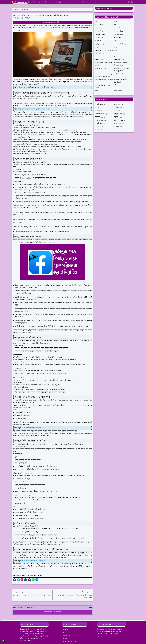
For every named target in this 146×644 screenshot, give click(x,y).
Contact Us (66, 632)
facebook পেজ (74, 115)
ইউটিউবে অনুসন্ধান (36, 104)
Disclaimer (66, 638)
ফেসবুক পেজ (37, 28)
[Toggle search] (132, 2)
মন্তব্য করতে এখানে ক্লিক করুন (53, 612)
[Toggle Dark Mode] (129, 2)
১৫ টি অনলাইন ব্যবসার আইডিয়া (31, 428)
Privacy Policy (67, 635)
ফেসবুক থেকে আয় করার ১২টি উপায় (53, 22)
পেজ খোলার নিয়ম (47, 79)
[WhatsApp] (125, 2)
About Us (65, 629)
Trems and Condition (69, 641)
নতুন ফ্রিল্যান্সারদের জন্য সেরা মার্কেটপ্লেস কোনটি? (36, 109)
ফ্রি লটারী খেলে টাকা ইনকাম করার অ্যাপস (34, 561)
